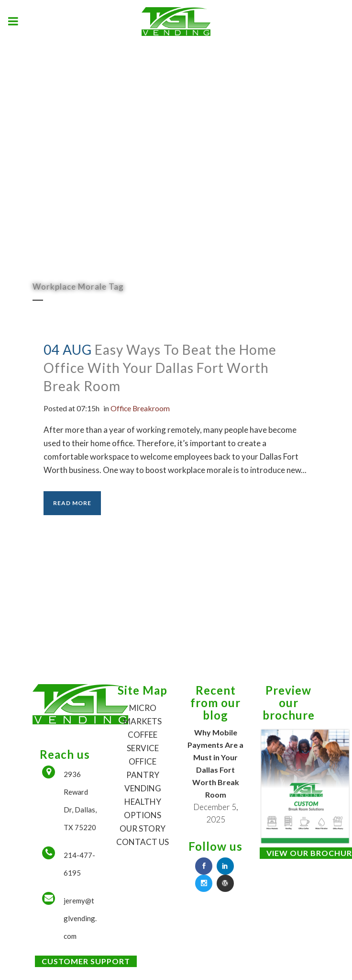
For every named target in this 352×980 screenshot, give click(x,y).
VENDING (143, 788)
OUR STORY (143, 828)
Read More (72, 503)
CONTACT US (143, 842)
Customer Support (86, 961)
